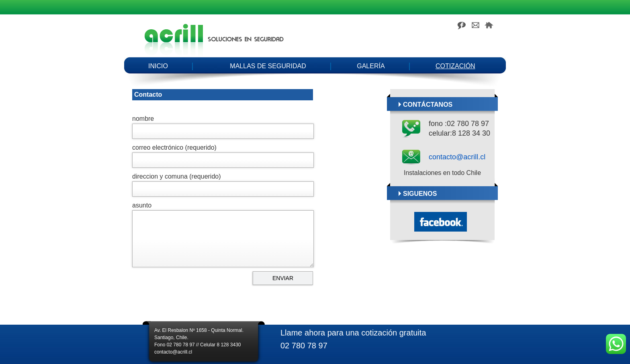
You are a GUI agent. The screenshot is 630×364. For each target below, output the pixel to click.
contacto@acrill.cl (457, 157)
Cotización (455, 66)
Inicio (158, 66)
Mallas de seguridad (268, 66)
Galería (371, 66)
